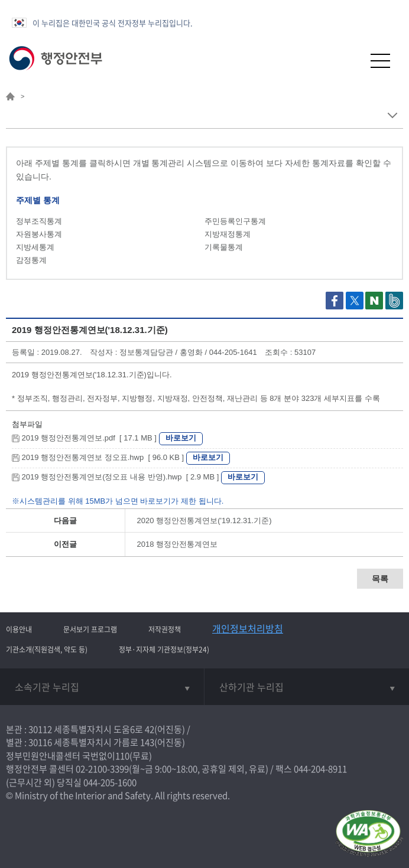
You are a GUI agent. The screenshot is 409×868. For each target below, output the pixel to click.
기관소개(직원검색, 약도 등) (47, 650)
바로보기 (181, 438)
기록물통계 (224, 247)
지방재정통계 (228, 234)
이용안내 (19, 629)
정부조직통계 (39, 221)
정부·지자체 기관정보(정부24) (164, 650)
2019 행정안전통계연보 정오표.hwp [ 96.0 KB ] (99, 457)
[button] (351, 61)
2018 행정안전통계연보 (178, 544)
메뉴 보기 (392, 115)
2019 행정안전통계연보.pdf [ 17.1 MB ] (85, 438)
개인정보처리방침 (248, 628)
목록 (380, 579)
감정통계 (31, 260)
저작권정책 (165, 629)
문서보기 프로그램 (90, 629)
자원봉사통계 (39, 234)
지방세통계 (35, 247)
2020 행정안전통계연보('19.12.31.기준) (204, 521)
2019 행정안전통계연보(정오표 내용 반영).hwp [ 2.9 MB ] (116, 477)
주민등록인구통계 (235, 221)
